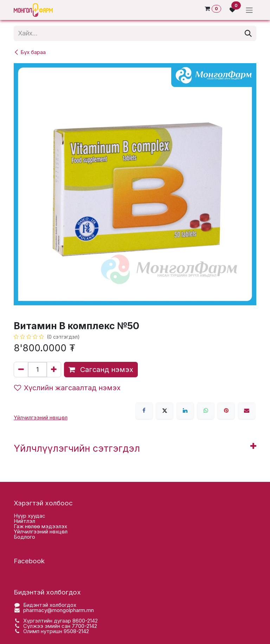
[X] (165, 411)
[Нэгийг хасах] (21, 370)
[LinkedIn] (185, 411)
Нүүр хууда (28, 516)
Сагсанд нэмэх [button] (101, 370)
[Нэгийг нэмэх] (54, 370)
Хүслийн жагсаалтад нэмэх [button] (67, 388)
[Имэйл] (247, 411)
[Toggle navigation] (249, 10)
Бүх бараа (30, 52)
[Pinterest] (226, 411)
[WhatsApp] (206, 411)
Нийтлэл (24, 521)
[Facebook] (144, 411)
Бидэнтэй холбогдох (50, 605)
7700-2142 (84, 626)
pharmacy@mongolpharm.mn (59, 610)
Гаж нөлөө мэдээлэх (40, 526)
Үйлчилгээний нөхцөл (41, 532)
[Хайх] (248, 33)
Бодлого (24, 537)
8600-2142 (85, 621)
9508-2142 (76, 631)
